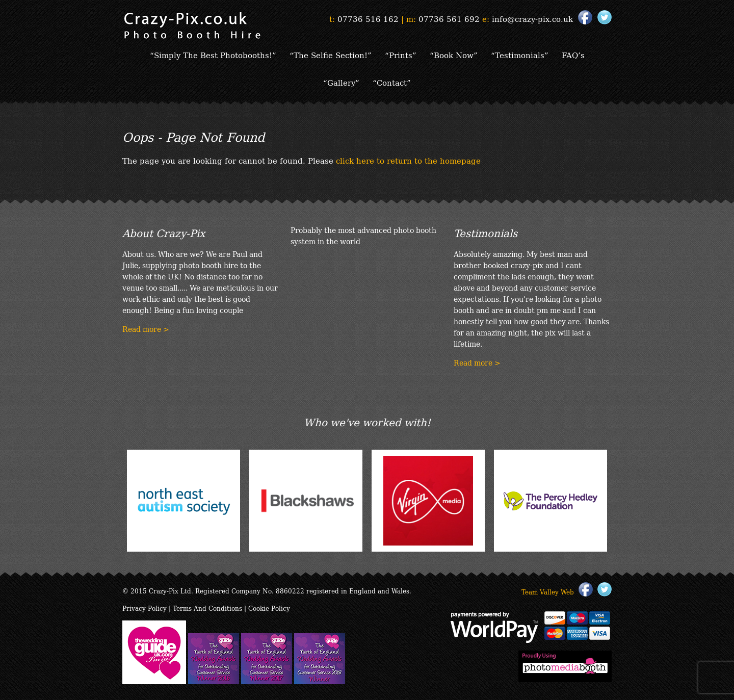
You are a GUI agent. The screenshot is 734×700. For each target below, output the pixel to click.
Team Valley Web (548, 592)
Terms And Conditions (207, 608)
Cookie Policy (269, 608)
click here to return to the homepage (408, 160)
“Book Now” (454, 55)
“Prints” (401, 55)
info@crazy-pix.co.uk (532, 18)
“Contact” (392, 82)
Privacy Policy (145, 608)
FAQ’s (573, 55)
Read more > (146, 329)
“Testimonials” (520, 55)
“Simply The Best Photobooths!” (213, 55)
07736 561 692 (449, 18)
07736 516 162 (368, 18)
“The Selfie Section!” (331, 55)
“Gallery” (341, 82)
